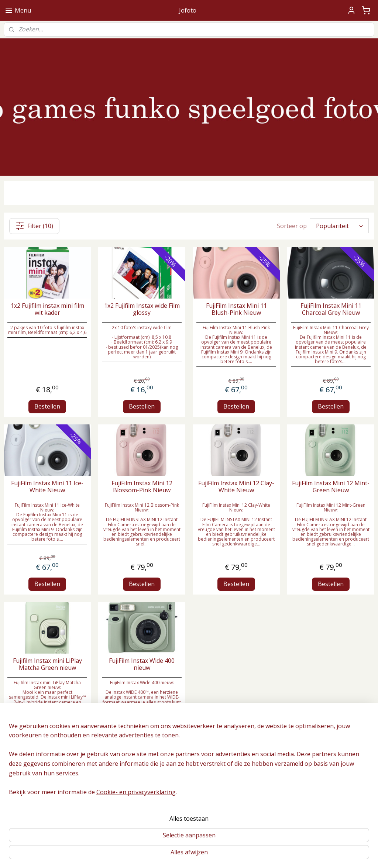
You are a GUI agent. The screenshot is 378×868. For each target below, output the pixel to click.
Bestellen (47, 406)
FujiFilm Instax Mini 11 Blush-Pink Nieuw (236, 309)
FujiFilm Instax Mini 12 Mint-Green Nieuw (331, 487)
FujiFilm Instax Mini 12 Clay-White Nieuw (236, 487)
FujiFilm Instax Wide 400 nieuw (142, 664)
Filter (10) (34, 226)
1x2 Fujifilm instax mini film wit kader (47, 309)
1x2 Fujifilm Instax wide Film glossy (142, 309)
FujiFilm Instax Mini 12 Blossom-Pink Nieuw (142, 487)
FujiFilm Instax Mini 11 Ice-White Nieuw (47, 487)
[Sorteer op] (339, 226)
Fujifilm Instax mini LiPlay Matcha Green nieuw (47, 664)
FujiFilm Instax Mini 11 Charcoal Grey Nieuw (331, 309)
